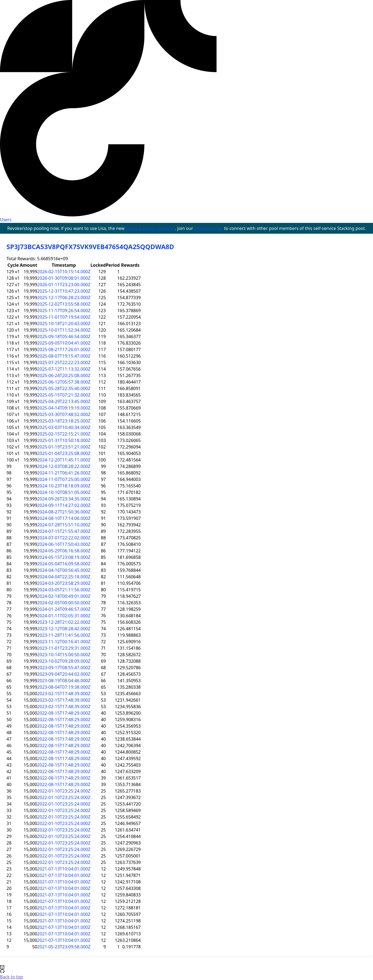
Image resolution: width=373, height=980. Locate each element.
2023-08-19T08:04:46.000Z (64, 681)
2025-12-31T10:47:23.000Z (64, 291)
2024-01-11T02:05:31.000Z (64, 616)
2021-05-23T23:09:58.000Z (64, 947)
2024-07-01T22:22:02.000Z (64, 538)
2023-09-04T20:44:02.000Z (64, 674)
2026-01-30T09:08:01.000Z (64, 278)
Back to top (12, 977)
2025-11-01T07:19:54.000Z (64, 317)
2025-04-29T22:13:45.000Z (64, 401)
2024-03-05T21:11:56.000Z (64, 590)
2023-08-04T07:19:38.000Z (64, 687)
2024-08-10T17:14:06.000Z (64, 518)
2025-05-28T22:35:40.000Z (64, 388)
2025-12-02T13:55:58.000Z (64, 304)
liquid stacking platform (150, 228)
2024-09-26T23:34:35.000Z (64, 499)
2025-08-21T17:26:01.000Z (64, 349)
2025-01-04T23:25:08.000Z (64, 453)
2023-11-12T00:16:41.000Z (64, 642)
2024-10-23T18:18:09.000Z (64, 486)
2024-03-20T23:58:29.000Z (64, 583)
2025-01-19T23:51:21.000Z (64, 447)
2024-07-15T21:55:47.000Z (64, 531)
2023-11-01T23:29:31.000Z (64, 648)
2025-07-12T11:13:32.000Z (64, 369)
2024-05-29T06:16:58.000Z (64, 551)
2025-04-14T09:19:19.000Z (64, 408)
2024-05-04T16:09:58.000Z (64, 564)
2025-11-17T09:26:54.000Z (64, 311)
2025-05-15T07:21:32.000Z (64, 395)
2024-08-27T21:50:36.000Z (64, 512)
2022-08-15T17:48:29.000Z (64, 713)
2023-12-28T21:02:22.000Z (64, 622)
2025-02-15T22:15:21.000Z (64, 434)
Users (6, 220)
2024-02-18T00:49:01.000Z (64, 596)
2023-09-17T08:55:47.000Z (64, 668)
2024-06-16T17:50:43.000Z (64, 544)
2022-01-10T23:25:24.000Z (64, 791)
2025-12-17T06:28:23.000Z (64, 298)
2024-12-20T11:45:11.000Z (64, 460)
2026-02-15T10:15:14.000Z (64, 272)
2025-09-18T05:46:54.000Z (64, 336)
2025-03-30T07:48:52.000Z (64, 414)
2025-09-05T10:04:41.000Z (64, 343)
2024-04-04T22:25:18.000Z (64, 577)
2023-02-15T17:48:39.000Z (64, 694)
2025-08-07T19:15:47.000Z (64, 356)
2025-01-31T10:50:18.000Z (64, 440)
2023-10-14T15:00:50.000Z (64, 655)
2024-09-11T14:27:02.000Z (64, 505)
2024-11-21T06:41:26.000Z (64, 473)
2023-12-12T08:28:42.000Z (64, 629)
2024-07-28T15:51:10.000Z (64, 525)
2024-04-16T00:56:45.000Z (64, 570)
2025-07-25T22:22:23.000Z (64, 362)
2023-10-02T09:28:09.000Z (64, 661)
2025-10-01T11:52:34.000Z (64, 330)
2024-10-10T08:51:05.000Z (64, 492)
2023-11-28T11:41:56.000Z (64, 635)
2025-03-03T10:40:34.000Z (64, 427)
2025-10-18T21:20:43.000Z (64, 324)
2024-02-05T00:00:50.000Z (64, 603)
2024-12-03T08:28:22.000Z (64, 466)
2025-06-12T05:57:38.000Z (64, 382)
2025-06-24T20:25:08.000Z (64, 375)
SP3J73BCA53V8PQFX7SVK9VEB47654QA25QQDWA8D (90, 247)
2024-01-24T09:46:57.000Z (64, 609)
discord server (209, 228)
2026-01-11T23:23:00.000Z (64, 285)
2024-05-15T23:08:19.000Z (64, 557)
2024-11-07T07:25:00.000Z (64, 479)
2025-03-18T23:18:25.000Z (64, 421)
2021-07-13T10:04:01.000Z (64, 869)
